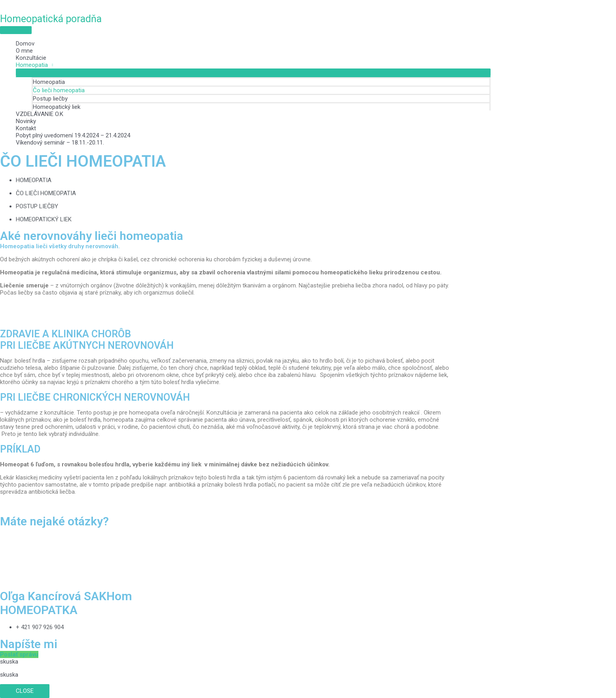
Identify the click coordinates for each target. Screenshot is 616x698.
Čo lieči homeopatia (59, 90)
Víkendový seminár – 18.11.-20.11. (60, 143)
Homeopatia (32, 65)
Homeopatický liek (57, 107)
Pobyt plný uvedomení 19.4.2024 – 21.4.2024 (73, 135)
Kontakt (26, 128)
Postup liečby (50, 99)
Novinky (26, 121)
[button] (19, 654)
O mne (24, 51)
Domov (25, 44)
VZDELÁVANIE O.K (40, 114)
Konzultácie (31, 58)
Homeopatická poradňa (51, 19)
